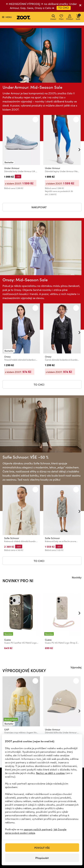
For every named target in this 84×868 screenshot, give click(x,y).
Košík (78, 17)
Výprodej (76, 667)
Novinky (77, 577)
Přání (61, 17)
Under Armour (12, 168)
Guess (7, 640)
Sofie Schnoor (12, 538)
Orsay (7, 357)
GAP (7, 729)
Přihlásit (70, 17)
